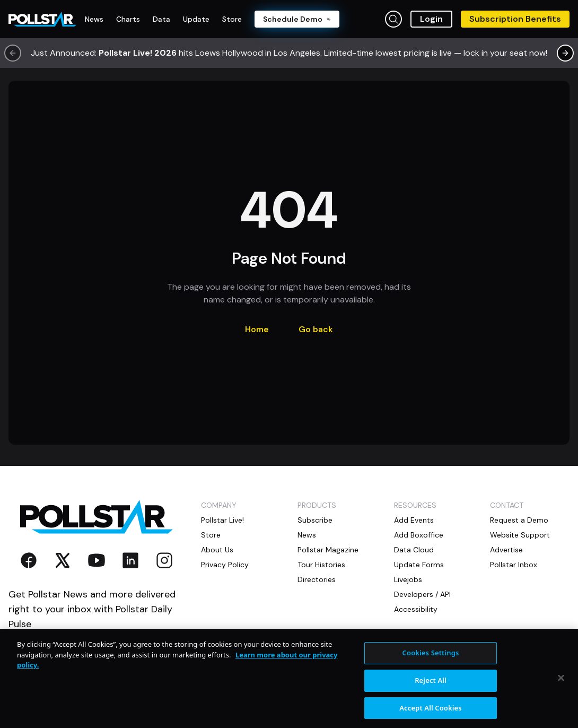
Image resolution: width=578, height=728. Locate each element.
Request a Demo (519, 520)
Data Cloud (414, 550)
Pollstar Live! (222, 520)
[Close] (561, 682)
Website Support (520, 535)
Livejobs (408, 579)
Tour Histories (321, 565)
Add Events (414, 520)
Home (257, 329)
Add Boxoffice (419, 535)
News (307, 535)
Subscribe (315, 520)
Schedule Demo (297, 19)
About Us (217, 550)
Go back (316, 329)
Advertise (506, 550)
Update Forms (419, 565)
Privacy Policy (225, 565)
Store (211, 535)
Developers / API (422, 594)
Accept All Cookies (431, 712)
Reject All (431, 684)
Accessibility (416, 609)
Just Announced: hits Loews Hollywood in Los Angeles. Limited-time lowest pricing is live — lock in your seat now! (289, 53)
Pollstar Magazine (328, 550)
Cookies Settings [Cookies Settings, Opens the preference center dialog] (431, 657)
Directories (317, 579)
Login (431, 19)
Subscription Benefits (515, 19)
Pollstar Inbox (514, 565)
